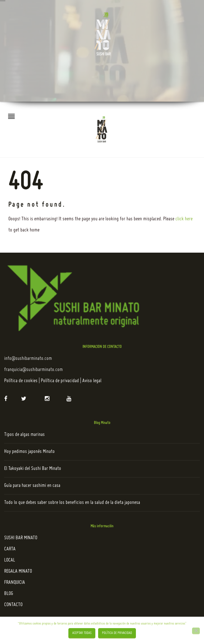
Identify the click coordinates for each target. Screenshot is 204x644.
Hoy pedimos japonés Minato (29, 452)
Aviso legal (92, 381)
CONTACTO (13, 605)
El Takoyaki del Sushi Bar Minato (33, 469)
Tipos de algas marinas (24, 435)
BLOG (9, 594)
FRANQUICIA (15, 583)
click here (184, 219)
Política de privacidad (60, 381)
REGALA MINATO (18, 571)
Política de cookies (21, 381)
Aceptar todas (82, 633)
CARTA (10, 549)
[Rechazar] (196, 631)
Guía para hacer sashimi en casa (32, 486)
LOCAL (10, 560)
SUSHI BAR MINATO (21, 538)
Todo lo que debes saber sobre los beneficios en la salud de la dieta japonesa (72, 503)
